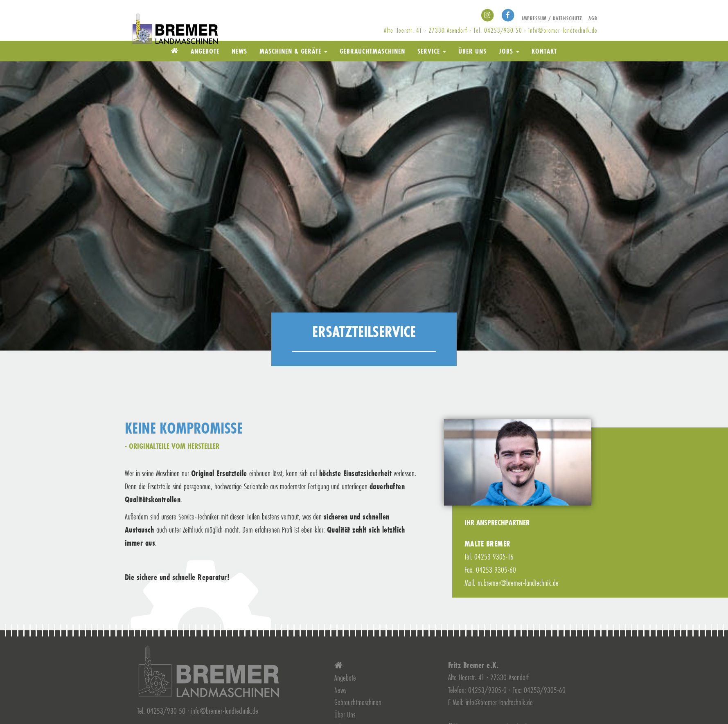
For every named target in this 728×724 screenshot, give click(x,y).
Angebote (205, 51)
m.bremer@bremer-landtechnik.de (518, 583)
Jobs (509, 51)
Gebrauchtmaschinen (372, 51)
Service (432, 51)
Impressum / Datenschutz (552, 18)
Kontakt (544, 51)
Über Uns (472, 51)
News (239, 51)
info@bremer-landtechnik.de (563, 30)
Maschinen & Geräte (293, 51)
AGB (593, 18)
